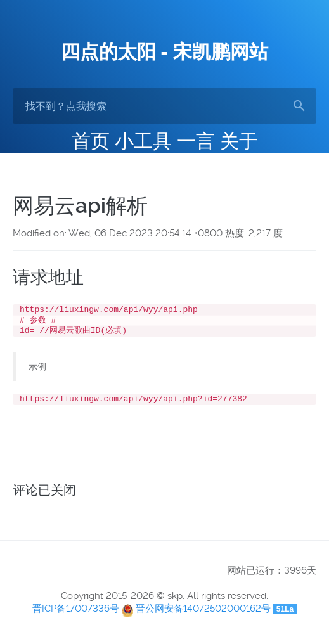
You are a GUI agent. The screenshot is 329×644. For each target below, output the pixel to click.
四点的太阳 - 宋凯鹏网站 (164, 52)
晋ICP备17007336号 (76, 614)
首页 (91, 141)
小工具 (143, 141)
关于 (239, 141)
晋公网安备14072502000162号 (203, 614)
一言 (196, 141)
